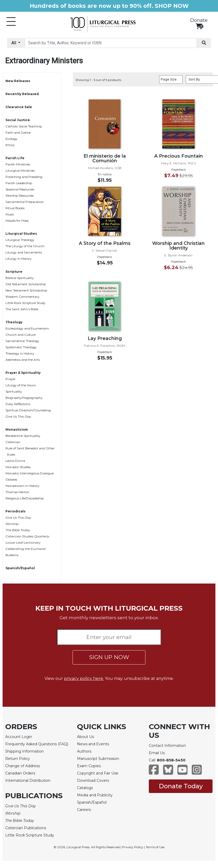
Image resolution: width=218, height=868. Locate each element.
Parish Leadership (19, 183)
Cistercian (13, 442)
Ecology (11, 139)
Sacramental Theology (22, 341)
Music (10, 214)
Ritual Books (15, 208)
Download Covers (93, 780)
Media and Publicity (95, 795)
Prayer (11, 379)
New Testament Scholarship (26, 290)
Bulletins (12, 555)
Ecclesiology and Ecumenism (27, 328)
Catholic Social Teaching (24, 126)
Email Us (157, 753)
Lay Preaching (105, 338)
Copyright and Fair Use (98, 773)
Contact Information (167, 746)
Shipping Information (24, 751)
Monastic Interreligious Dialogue (30, 473)
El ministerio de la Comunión (105, 158)
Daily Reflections (18, 404)
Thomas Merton (17, 492)
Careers (84, 810)
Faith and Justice (18, 132)
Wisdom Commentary (23, 297)
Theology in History (20, 353)
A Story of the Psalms (105, 243)
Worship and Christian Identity (178, 246)
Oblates (11, 479)
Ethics (10, 145)
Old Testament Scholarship (26, 284)
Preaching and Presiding (24, 177)
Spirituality (14, 391)
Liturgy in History (19, 259)
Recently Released (22, 94)
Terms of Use (155, 847)
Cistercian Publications (26, 828)
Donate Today (181, 786)
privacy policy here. (84, 678)
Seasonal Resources (20, 189)
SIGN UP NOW (109, 657)
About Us (85, 737)
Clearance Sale (19, 107)
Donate (199, 20)
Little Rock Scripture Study (25, 303)
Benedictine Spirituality (23, 436)
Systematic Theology (21, 347)
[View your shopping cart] (199, 26)
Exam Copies (89, 766)
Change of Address (23, 766)
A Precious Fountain (179, 156)
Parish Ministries (18, 164)
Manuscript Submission (98, 759)
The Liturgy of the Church (25, 246)
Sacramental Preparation (25, 202)
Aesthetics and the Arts (23, 360)
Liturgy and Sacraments (24, 252)
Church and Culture (21, 335)
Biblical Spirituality (20, 278)
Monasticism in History (23, 486)
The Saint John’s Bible (22, 309)
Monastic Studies (18, 467)
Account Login (19, 737)
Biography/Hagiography (24, 398)
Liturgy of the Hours (21, 385)
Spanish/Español (20, 568)
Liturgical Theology (20, 240)
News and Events (93, 744)
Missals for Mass (17, 221)
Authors (84, 751)
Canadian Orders (20, 773)
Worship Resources (20, 196)
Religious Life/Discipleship (25, 498)
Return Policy (18, 759)
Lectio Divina (15, 461)
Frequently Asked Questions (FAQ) (37, 744)
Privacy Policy (133, 847)
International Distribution (28, 780)
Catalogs (85, 788)
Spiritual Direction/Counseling (28, 410)
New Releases (18, 81)
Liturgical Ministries (20, 170)
